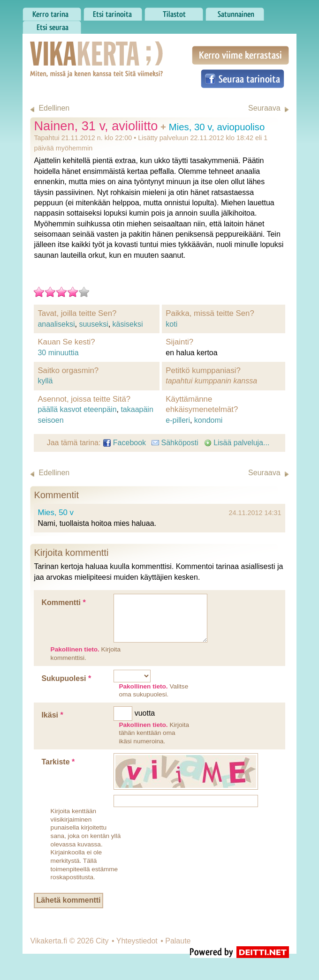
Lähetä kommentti (69, 900)
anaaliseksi (56, 324)
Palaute (178, 941)
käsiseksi (128, 324)
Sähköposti (175, 443)
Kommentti (63, 602)
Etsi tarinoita (113, 12)
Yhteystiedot (137, 941)
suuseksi (93, 324)
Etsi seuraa (52, 25)
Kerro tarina (52, 12)
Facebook (125, 443)
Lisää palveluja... (237, 443)
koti (171, 324)
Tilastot (174, 12)
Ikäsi (52, 715)
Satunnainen (235, 12)
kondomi (208, 420)
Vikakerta (73, 50)
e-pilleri (178, 420)
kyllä (45, 381)
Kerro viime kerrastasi (240, 55)
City (102, 941)
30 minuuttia (58, 353)
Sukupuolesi (66, 678)
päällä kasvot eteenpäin (77, 409)
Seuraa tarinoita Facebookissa (243, 79)
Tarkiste (58, 762)
